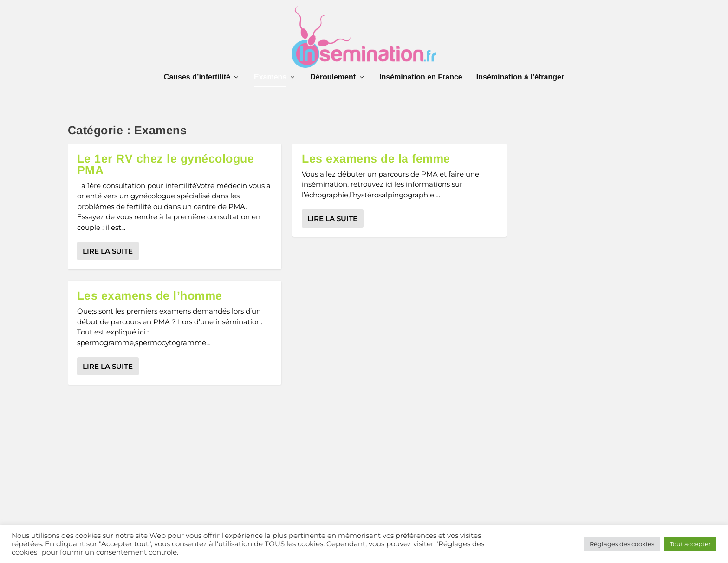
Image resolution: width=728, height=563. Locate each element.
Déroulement (333, 77)
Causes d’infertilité (197, 77)
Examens (270, 77)
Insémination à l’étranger (520, 77)
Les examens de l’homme (150, 295)
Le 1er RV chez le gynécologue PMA (166, 164)
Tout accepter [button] (690, 544)
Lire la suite (108, 251)
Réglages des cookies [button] (622, 544)
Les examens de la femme (376, 158)
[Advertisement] (287, 477)
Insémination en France (421, 77)
